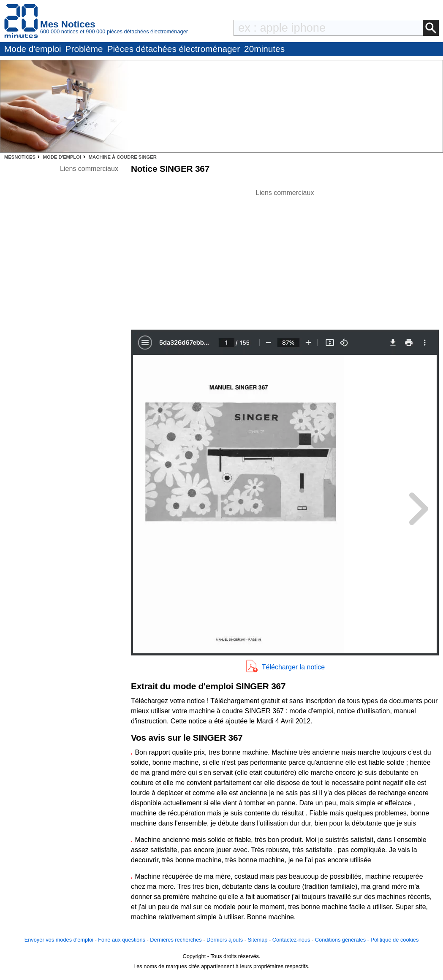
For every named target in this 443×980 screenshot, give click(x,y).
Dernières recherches (176, 940)
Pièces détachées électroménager (174, 49)
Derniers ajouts (225, 940)
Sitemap (258, 940)
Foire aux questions (122, 940)
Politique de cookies (394, 940)
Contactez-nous (291, 940)
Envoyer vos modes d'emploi (59, 940)
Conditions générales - (343, 940)
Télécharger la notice (293, 667)
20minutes (264, 49)
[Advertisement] (285, 257)
